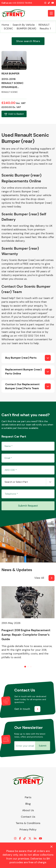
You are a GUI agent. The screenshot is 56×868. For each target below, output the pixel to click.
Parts (28, 797)
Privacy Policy (28, 830)
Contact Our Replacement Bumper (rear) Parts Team (22, 386)
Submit (43, 746)
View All (39, 578)
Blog (28, 804)
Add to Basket (14, 114)
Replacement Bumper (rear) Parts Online (23, 372)
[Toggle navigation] (51, 13)
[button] (25, 667)
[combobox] (28, 482)
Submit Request (28, 506)
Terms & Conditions (28, 823)
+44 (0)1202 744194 (22, 3)
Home (5, 25)
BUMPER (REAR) (26, 28)
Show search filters (28, 41)
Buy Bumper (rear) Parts (21, 358)
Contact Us (28, 817)
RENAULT (44, 25)
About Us (28, 810)
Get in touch (22, 709)
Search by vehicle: (24, 25)
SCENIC (8, 28)
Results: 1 (45, 28)
